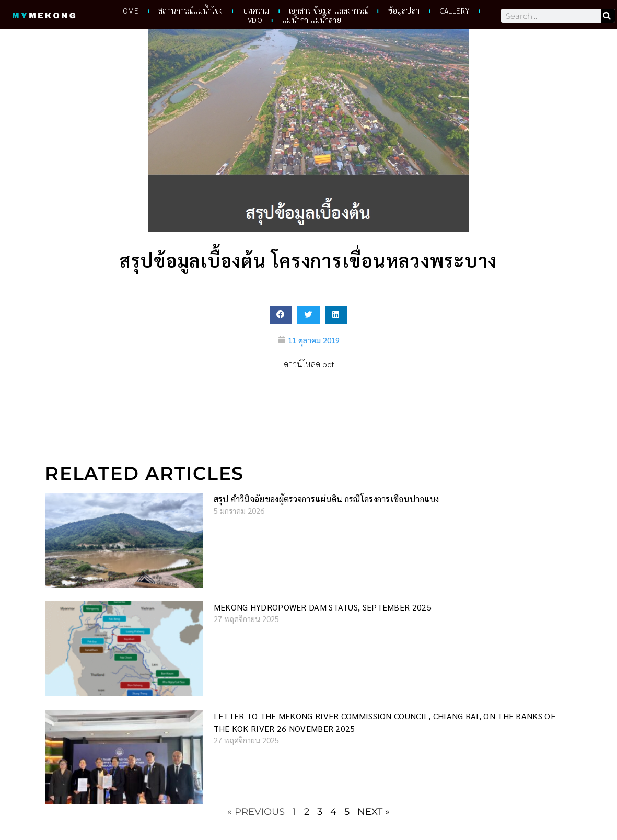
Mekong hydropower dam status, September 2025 (323, 607)
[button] (281, 315)
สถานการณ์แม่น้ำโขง (190, 11)
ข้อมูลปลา (404, 11)
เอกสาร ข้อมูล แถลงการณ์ (328, 11)
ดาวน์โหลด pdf (309, 364)
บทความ (256, 11)
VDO (255, 20)
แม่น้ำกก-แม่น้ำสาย (312, 20)
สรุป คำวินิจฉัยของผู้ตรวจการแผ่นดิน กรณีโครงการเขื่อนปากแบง (327, 499)
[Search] (608, 16)
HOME (128, 11)
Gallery (455, 11)
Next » (374, 812)
